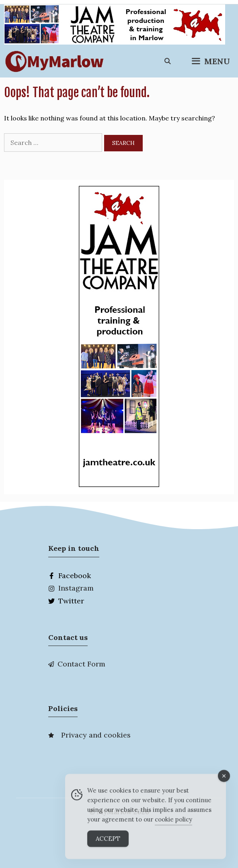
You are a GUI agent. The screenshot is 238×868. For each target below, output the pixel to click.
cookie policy (173, 823)
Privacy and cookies (96, 735)
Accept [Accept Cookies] (108, 842)
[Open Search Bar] (167, 61)
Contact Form (81, 664)
